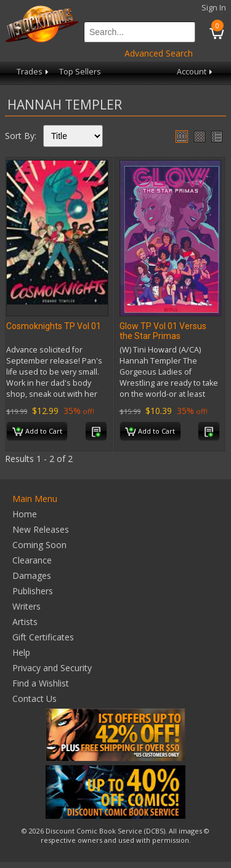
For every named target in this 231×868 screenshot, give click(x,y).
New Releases (41, 529)
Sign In (214, 8)
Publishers (33, 591)
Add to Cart (37, 432)
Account (196, 72)
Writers (26, 606)
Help (21, 652)
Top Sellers (80, 72)
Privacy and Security (52, 668)
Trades (34, 72)
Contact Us (34, 699)
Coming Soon (39, 545)
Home (25, 514)
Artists (25, 622)
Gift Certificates (43, 637)
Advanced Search (159, 53)
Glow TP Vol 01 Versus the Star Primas (163, 331)
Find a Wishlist (41, 683)
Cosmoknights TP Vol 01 (54, 326)
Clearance (32, 560)
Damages (32, 575)
